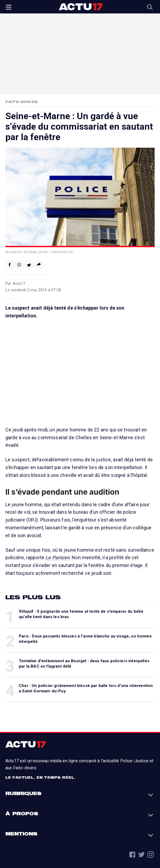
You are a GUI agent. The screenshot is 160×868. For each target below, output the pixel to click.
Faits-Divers (22, 102)
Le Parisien (57, 557)
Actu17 (81, 7)
